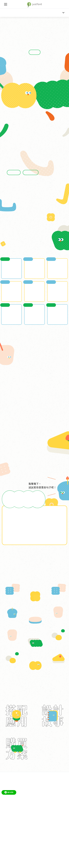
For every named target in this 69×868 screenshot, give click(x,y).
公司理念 (14, 813)
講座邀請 (14, 803)
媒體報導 (42, 813)
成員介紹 (23, 813)
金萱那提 (7, 13)
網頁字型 (18, 824)
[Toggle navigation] (6, 4)
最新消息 (5, 813)
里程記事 (33, 813)
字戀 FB (5, 834)
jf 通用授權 (28, 824)
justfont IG (24, 834)
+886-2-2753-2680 (9, 854)
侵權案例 (38, 824)
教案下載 (5, 803)
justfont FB (14, 834)
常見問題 (47, 824)
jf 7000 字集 (37, 803)
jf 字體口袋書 (25, 803)
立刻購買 (35, 52)
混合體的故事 (31, 172)
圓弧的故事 (14, 172)
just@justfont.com (9, 851)
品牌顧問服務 (7, 824)
